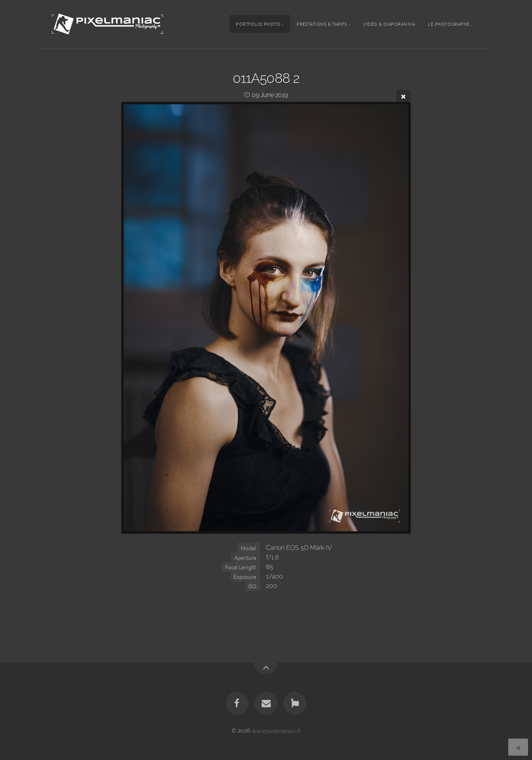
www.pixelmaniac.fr (276, 730)
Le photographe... (451, 24)
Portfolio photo (258, 24)
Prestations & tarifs (322, 24)
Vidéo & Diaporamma (389, 24)
